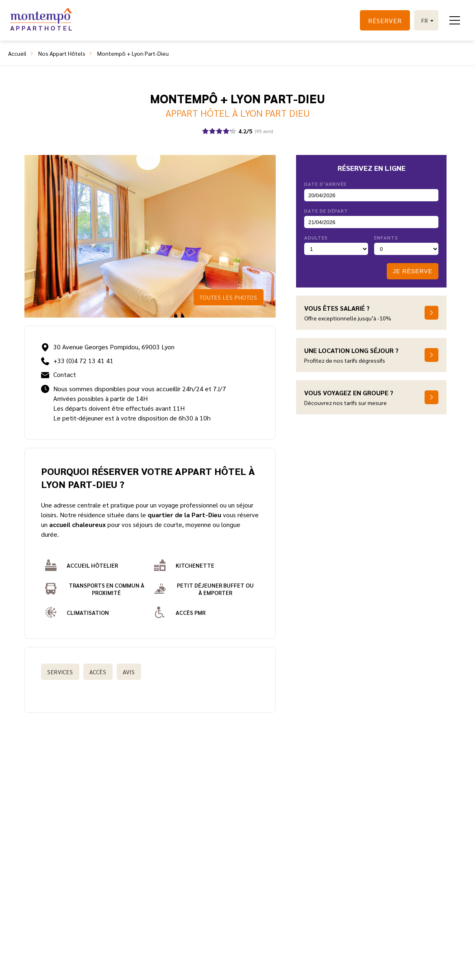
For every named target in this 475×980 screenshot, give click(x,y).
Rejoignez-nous (226, 867)
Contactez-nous (225, 855)
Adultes (316, 237)
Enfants (386, 237)
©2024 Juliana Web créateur (342, 968)
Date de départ (326, 211)
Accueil (17, 53)
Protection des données (322, 867)
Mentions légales (271, 968)
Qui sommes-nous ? (141, 855)
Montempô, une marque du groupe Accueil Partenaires (167, 968)
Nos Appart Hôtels (62, 53)
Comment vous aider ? (141, 867)
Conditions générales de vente (321, 855)
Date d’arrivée (325, 184)
